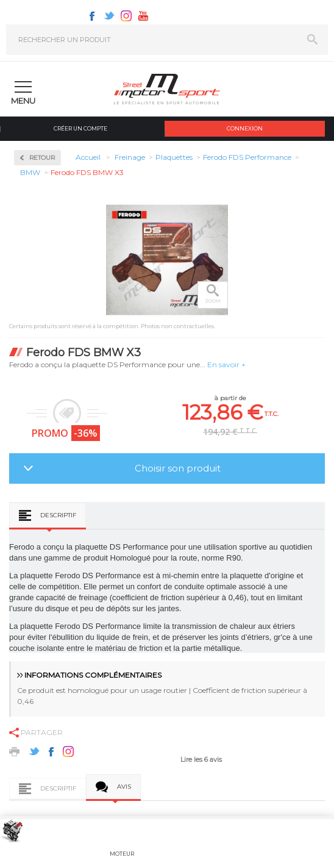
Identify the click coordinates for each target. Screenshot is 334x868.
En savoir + (226, 364)
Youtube (143, 16)
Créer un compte (80, 128)
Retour (42, 158)
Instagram (126, 16)
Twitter (109, 16)
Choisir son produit (178, 468)
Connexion (245, 128)
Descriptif (58, 515)
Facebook (92, 16)
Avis (124, 787)
